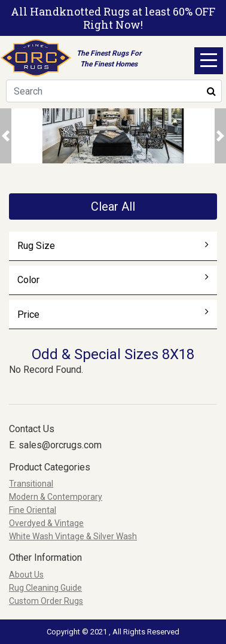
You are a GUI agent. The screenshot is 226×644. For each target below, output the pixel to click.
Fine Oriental (33, 510)
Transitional (31, 484)
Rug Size (113, 245)
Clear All (113, 206)
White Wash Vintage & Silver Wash (73, 536)
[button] (6, 136)
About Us (26, 575)
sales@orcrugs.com (60, 445)
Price (113, 314)
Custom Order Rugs (46, 601)
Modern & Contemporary (56, 497)
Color (113, 280)
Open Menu (209, 61)
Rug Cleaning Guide (45, 588)
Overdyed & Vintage (46, 523)
